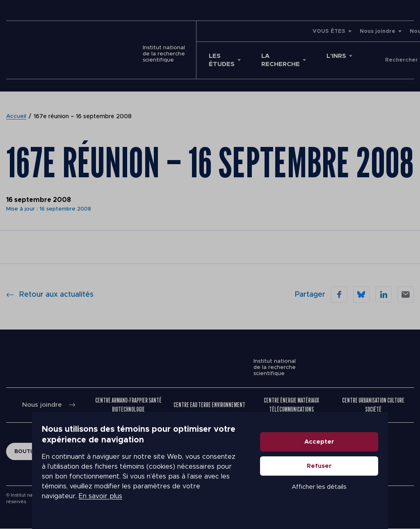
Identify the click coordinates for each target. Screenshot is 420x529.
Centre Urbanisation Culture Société (373, 405)
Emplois (376, 31)
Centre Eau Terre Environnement (209, 405)
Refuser (351, 476)
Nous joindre (297, 31)
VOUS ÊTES (248, 31)
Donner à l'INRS (385, 60)
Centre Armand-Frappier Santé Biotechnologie (129, 405)
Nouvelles (343, 31)
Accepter (351, 452)
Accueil (16, 117)
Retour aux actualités (50, 295)
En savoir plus (68, 501)
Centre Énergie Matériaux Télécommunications (292, 405)
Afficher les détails (351, 497)
